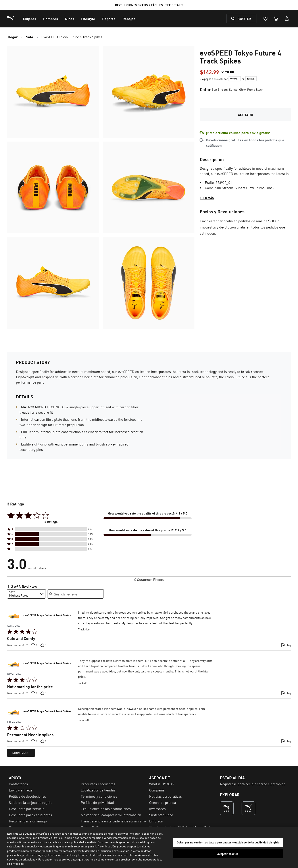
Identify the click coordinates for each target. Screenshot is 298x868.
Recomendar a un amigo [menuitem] (28, 821)
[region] (149, 847)
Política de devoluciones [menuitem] (27, 796)
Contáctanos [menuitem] (18, 784)
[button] (51, 529)
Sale (30, 37)
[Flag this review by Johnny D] (286, 741)
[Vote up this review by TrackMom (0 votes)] (34, 645)
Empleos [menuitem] (156, 821)
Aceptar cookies (228, 854)
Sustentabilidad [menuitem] (161, 815)
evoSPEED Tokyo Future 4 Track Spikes (47, 615)
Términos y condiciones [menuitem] (99, 796)
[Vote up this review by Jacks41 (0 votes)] (34, 693)
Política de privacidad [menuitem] (97, 802)
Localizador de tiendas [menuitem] (98, 790)
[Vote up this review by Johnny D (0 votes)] (34, 741)
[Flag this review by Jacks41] (286, 693)
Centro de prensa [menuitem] (162, 802)
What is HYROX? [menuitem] (162, 784)
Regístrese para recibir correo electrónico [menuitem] (253, 784)
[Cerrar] (291, 847)
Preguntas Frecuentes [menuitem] (98, 784)
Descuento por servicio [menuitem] (27, 808)
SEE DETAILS (174, 5)
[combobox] (26, 594)
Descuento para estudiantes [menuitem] (30, 815)
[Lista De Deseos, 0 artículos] (265, 19)
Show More (21, 753)
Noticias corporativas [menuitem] (165, 796)
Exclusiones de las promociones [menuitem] (106, 808)
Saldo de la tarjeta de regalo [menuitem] (31, 802)
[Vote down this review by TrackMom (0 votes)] (43, 645)
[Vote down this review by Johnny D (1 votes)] (43, 741)
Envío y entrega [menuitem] (21, 790)
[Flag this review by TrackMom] (286, 645)
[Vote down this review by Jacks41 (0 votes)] (43, 693)
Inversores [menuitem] (157, 808)
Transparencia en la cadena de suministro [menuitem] (113, 821)
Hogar (13, 37)
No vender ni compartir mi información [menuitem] (111, 815)
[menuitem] (30, 19)
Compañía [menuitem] (157, 790)
